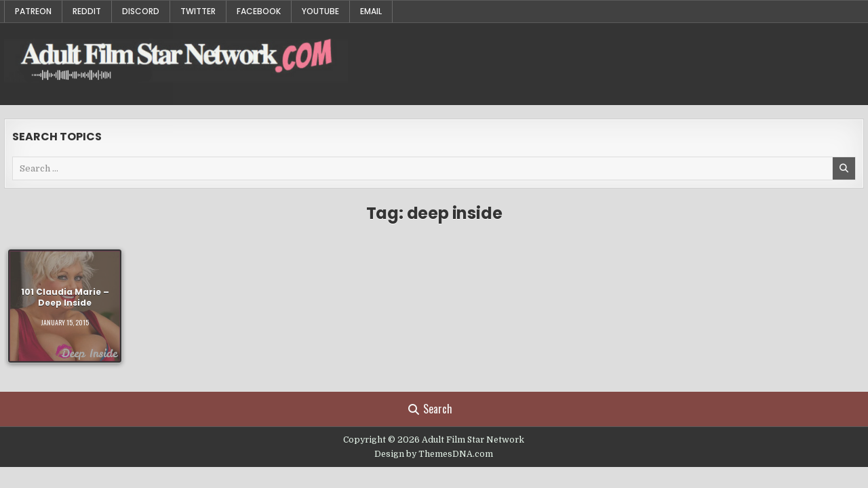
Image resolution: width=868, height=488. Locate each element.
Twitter (198, 11)
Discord (141, 11)
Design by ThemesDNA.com (434, 454)
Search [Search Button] (430, 409)
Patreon (33, 11)
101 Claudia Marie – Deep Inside (65, 297)
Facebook (259, 11)
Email (371, 11)
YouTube (320, 11)
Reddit (87, 11)
